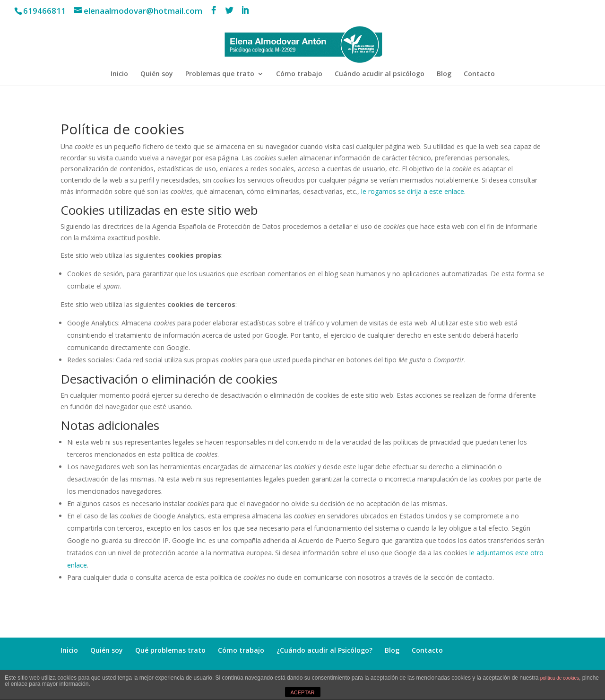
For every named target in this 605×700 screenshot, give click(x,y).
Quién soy (157, 74)
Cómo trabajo (299, 74)
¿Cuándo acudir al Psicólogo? (324, 650)
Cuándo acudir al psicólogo (380, 74)
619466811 (44, 11)
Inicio (119, 74)
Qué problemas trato (170, 650)
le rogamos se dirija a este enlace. (413, 191)
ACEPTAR (302, 692)
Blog (444, 74)
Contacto (479, 74)
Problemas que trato (220, 74)
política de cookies (560, 678)
